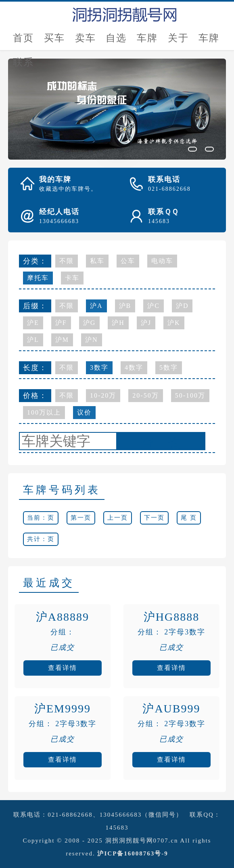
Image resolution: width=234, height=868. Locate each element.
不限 (67, 261)
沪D (182, 306)
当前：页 (41, 518)
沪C (154, 306)
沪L (33, 340)
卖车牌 (86, 41)
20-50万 (145, 395)
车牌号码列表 (62, 490)
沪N (92, 340)
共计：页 (41, 539)
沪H (118, 323)
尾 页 (189, 518)
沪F (61, 323)
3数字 (99, 368)
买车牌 (54, 41)
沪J (146, 323)
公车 (128, 261)
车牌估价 (147, 41)
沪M (62, 340)
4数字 (134, 368)
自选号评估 (116, 41)
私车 (97, 261)
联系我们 (23, 66)
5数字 (169, 368)
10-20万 (103, 395)
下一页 (154, 518)
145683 (117, 828)
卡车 (72, 278)
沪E (33, 323)
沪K (174, 323)
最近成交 (49, 583)
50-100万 (190, 395)
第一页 (81, 518)
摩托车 (38, 278)
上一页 (118, 518)
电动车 (162, 261)
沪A (96, 306)
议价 (84, 412)
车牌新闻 (209, 41)
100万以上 (44, 412)
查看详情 (63, 668)
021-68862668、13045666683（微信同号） (115, 815)
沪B (125, 306)
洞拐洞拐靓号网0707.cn (142, 841)
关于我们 (178, 41)
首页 (23, 38)
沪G (90, 323)
